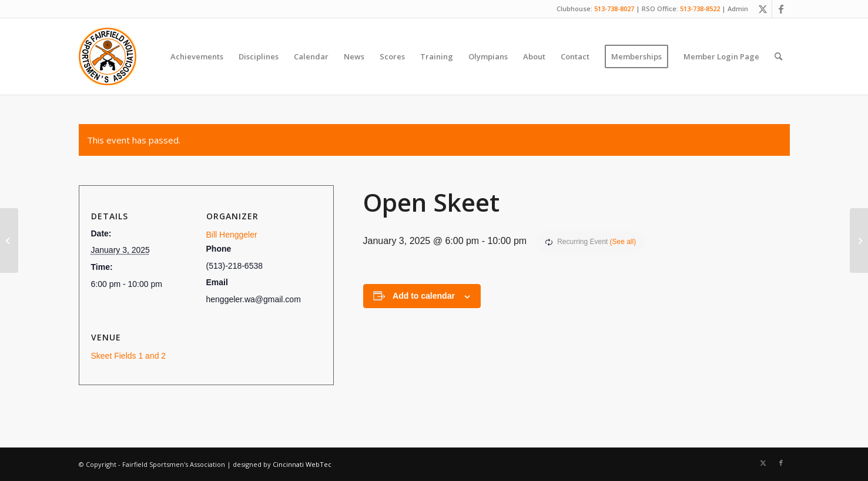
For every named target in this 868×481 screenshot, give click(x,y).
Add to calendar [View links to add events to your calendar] (424, 296)
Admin (738, 9)
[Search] (778, 56)
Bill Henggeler (232, 235)
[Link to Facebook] (781, 9)
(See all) (623, 242)
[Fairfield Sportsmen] (108, 56)
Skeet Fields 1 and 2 (129, 356)
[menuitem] (197, 56)
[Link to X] (763, 9)
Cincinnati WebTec (302, 464)
